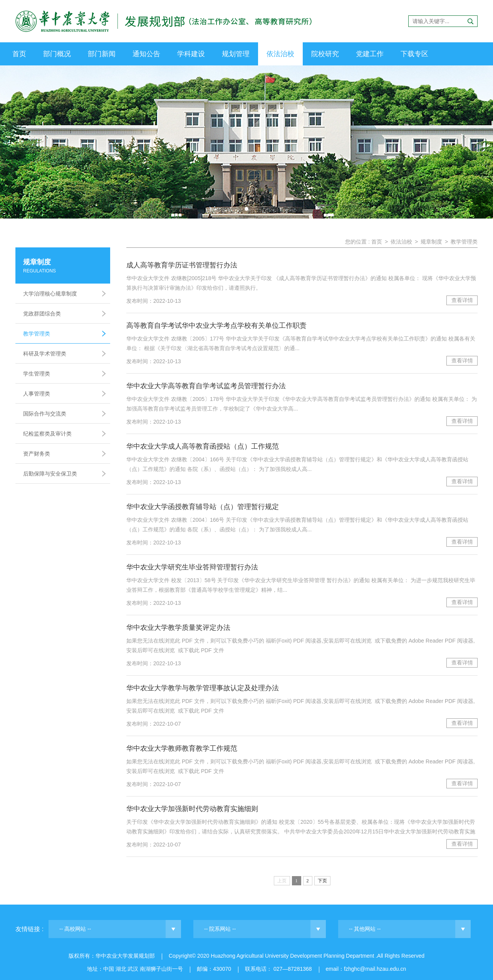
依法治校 (280, 54)
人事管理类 (37, 394)
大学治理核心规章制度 (50, 294)
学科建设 (191, 54)
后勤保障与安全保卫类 (50, 474)
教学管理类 (37, 334)
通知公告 (146, 54)
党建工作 (370, 54)
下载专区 (414, 54)
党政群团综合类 (42, 314)
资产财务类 (37, 454)
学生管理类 (37, 374)
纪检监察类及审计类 (47, 434)
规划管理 (236, 54)
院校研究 (325, 54)
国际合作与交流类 (45, 414)
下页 (322, 881)
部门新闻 (102, 54)
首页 (19, 54)
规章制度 (431, 242)
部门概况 (57, 54)
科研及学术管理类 (45, 354)
